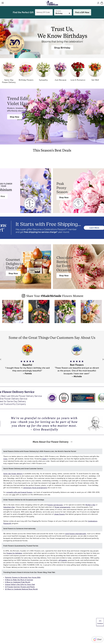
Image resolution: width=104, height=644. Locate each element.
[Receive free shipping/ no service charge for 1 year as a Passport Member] (52, 228)
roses (5, 459)
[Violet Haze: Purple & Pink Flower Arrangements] (15, 117)
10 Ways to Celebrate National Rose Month (21, 589)
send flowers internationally (76, 534)
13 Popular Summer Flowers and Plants (20, 587)
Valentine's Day (9, 507)
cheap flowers (59, 514)
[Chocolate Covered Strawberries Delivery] (64, 276)
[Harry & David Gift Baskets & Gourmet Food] (13, 273)
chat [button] (54, 483)
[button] (27, 366)
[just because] (61, 72)
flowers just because (55, 505)
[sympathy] (43, 72)
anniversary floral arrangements (35, 488)
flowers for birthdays (14, 553)
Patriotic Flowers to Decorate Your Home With (23, 577)
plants (44, 459)
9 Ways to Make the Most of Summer (19, 580)
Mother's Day (90, 505)
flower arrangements (63, 507)
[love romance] (78, 72)
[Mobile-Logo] (52, 3)
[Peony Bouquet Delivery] (64, 197)
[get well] (95, 72)
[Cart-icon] (102, 3)
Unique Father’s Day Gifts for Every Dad (20, 584)
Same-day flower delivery (13, 474)
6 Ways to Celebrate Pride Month (18, 582)
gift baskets (63, 560)
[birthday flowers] (26, 72)
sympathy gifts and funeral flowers (19, 492)
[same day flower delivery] (9, 73)
